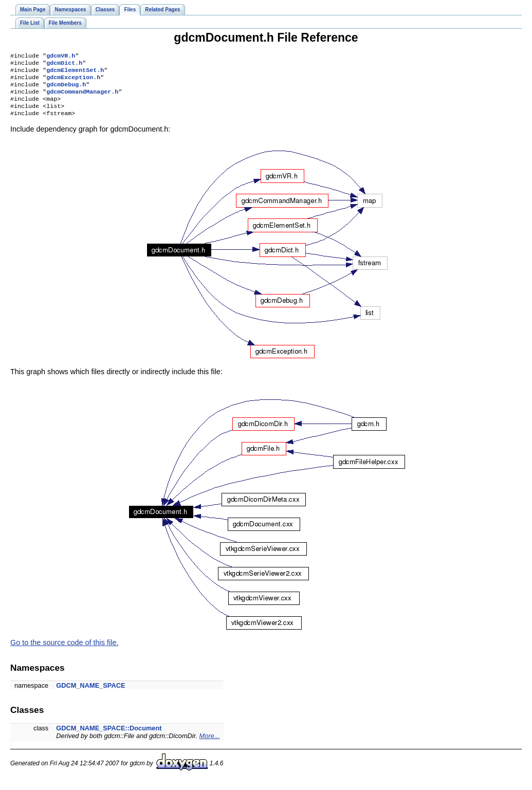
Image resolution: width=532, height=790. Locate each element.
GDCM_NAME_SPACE (90, 695)
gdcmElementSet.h (75, 73)
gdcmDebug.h (66, 89)
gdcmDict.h (64, 65)
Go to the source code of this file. (64, 652)
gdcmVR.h (61, 57)
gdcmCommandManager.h (82, 98)
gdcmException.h (73, 81)
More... (210, 745)
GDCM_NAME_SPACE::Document (109, 737)
